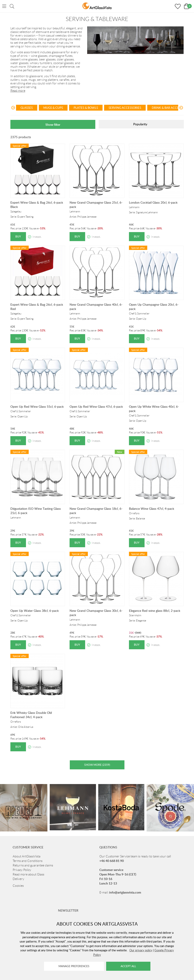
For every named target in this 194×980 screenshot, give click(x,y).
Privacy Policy (22, 870)
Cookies (18, 886)
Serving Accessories (125, 108)
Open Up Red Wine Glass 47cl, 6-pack (96, 406)
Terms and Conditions (28, 861)
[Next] (181, 108)
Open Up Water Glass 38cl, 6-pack (35, 611)
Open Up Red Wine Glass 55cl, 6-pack (37, 406)
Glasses (27, 108)
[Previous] (13, 108)
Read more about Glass (28, 874)
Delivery (18, 879)
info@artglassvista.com (125, 892)
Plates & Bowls (86, 108)
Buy (18, 236)
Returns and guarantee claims (33, 865)
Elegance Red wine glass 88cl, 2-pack (155, 611)
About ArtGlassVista (27, 856)
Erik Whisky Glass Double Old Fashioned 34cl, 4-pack (31, 715)
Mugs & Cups (53, 108)
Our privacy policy (141, 950)
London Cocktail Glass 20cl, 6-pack (153, 202)
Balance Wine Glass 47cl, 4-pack (152, 509)
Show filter (53, 125)
